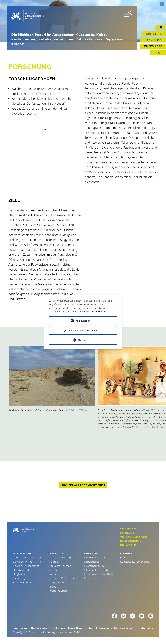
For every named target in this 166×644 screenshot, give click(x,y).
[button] (161, 392)
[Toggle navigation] (113, 16)
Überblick (154, 34)
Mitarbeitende (21, 570)
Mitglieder (19, 574)
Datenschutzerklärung (94, 312)
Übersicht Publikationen (63, 578)
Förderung (19, 578)
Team (158, 53)
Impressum (20, 628)
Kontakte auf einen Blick (135, 562)
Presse (124, 557)
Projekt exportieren (83, 485)
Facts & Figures (22, 582)
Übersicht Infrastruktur (27, 562)
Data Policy (146, 628)
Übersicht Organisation (27, 557)
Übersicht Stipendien (97, 570)
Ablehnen (83, 340)
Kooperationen (58, 591)
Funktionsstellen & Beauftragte (72, 628)
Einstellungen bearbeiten (83, 330)
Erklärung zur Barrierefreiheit (115, 628)
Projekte (54, 574)
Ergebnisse (153, 46)
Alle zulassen (83, 321)
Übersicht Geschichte (26, 566)
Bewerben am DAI (95, 566)
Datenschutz (39, 628)
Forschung (153, 40)
